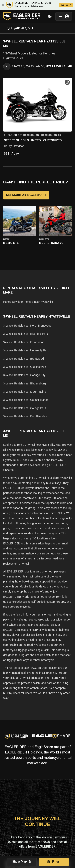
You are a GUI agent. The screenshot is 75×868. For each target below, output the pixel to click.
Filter (54, 862)
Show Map (22, 862)
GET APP (66, 5)
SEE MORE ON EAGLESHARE (26, 195)
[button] (37, 117)
